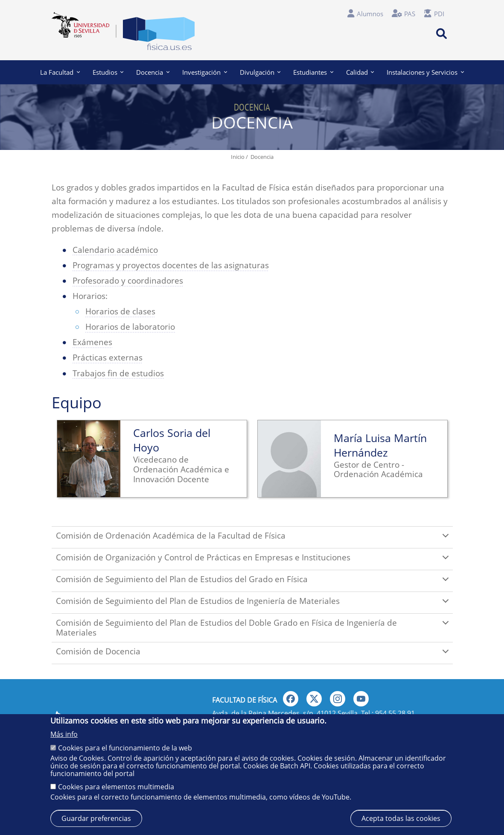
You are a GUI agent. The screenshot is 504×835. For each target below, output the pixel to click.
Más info (64, 734)
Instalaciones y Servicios (425, 72)
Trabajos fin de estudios (118, 373)
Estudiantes (313, 72)
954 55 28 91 (395, 713)
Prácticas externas (108, 357)
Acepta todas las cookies (401, 818)
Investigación (205, 72)
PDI (439, 14)
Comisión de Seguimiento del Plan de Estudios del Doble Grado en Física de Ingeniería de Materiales (254, 628)
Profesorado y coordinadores (128, 281)
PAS (410, 14)
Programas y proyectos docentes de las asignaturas (171, 265)
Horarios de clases (120, 311)
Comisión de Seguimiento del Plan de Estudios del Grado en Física (254, 583)
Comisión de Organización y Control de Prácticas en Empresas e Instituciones (254, 561)
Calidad (360, 72)
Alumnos (370, 14)
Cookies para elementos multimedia (116, 787)
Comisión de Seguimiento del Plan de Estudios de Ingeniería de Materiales (254, 604)
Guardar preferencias (96, 818)
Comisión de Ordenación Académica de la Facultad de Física (254, 539)
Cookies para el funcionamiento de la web (125, 748)
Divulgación (260, 72)
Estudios (108, 72)
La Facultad (60, 72)
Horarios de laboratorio (130, 327)
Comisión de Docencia (254, 655)
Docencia (153, 72)
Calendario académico (115, 250)
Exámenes (92, 342)
